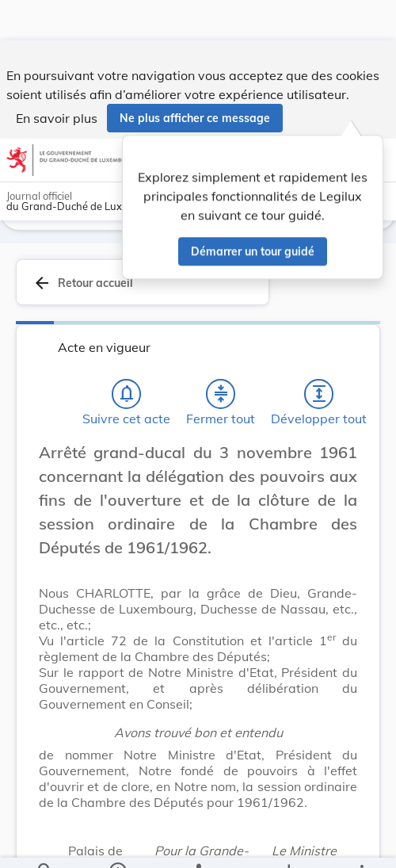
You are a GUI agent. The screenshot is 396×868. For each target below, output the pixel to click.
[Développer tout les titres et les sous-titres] (319, 394)
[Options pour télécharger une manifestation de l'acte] (289, 843)
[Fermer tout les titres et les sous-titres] (221, 394)
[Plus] (361, 843)
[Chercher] (45, 843)
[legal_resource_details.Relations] (198, 843)
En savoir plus (57, 78)
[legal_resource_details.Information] (118, 843)
